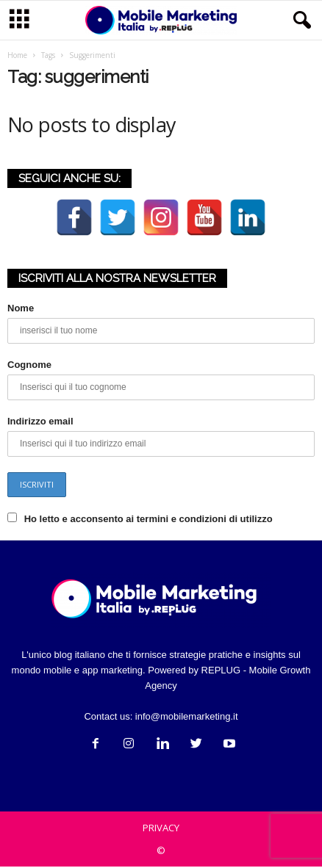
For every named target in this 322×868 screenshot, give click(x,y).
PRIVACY (161, 829)
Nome (21, 310)
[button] (299, 21)
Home (17, 57)
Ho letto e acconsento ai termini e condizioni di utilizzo (149, 520)
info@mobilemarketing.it (187, 718)
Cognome (29, 366)
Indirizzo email (40, 423)
